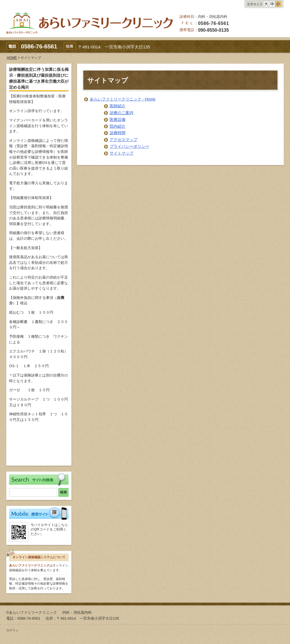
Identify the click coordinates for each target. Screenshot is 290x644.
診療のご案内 (121, 113)
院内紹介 (118, 126)
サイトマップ (121, 153)
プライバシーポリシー (129, 146)
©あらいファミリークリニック (32, 612)
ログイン (12, 630)
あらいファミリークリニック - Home (123, 99)
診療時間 (118, 133)
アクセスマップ (123, 140)
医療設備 (118, 119)
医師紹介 (118, 106)
